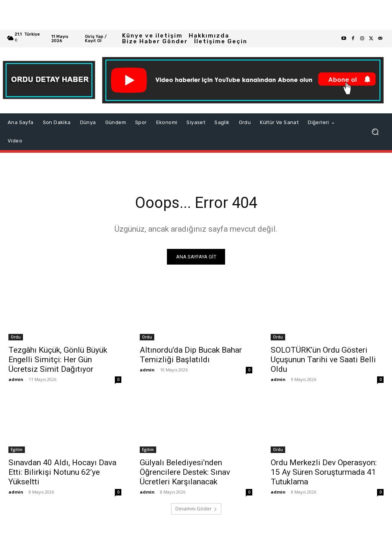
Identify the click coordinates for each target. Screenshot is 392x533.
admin (16, 379)
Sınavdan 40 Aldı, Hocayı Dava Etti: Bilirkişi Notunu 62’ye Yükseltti (62, 472)
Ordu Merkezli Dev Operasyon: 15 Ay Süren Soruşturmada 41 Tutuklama (324, 472)
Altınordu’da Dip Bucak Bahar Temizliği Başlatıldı (191, 355)
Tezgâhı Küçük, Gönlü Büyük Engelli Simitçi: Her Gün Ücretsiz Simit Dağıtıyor (58, 360)
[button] (375, 132)
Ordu (16, 337)
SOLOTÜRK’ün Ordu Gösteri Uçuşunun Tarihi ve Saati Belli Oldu (323, 360)
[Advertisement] (196, 15)
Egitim (17, 450)
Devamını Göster (196, 509)
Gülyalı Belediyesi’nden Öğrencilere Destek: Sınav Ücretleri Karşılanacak (185, 472)
